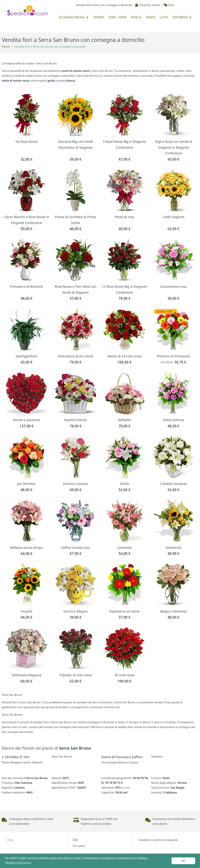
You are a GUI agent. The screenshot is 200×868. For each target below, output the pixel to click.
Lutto (164, 17)
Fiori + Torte (118, 17)
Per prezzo (180, 17)
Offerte (99, 17)
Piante (151, 17)
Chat (169, 5)
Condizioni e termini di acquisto (158, 840)
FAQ (75, 840)
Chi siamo (79, 846)
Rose (135, 17)
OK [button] (183, 861)
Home (6, 47)
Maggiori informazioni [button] (18, 863)
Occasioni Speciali (72, 17)
